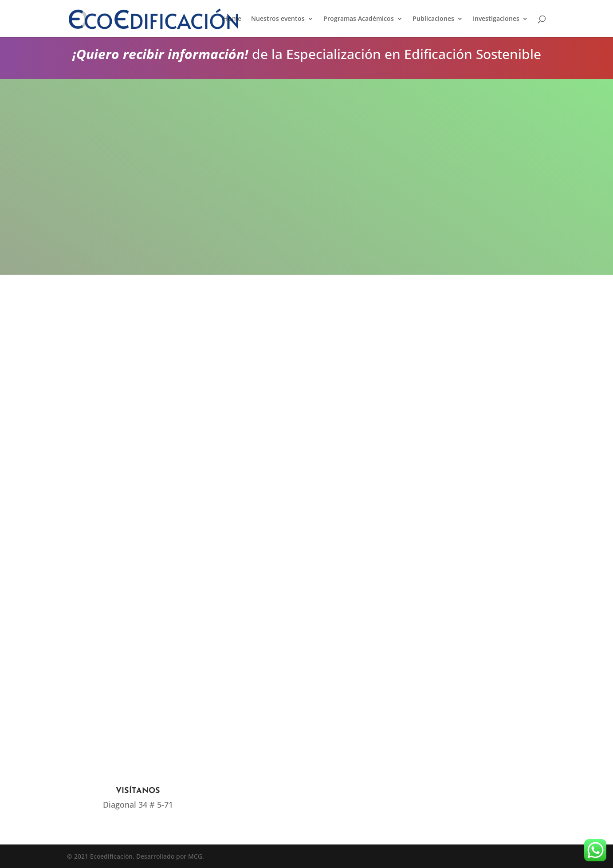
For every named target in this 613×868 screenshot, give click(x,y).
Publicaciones (433, 19)
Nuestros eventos (278, 19)
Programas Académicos (359, 19)
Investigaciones (496, 19)
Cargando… (289, 424)
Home (232, 19)
